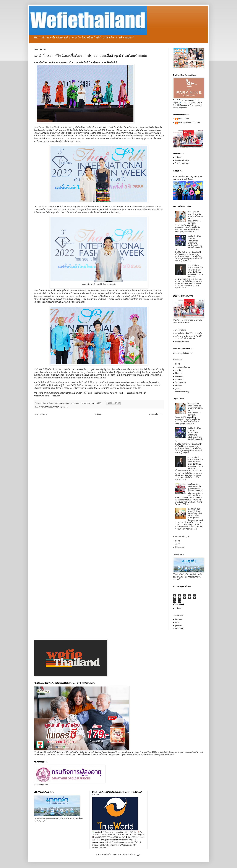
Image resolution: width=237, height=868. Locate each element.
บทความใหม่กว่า (41, 414)
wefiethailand (181, 330)
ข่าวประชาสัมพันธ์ (46, 407)
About (178, 544)
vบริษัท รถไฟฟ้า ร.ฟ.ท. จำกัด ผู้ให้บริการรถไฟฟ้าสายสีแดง (189, 337)
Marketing (179, 376)
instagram (179, 629)
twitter (178, 622)
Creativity (64, 407)
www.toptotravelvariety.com (189, 123)
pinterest (179, 625)
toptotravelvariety (182, 160)
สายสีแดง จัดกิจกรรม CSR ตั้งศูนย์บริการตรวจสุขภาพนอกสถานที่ (195, 488)
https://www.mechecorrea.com (47, 396)
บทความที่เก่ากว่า (156, 414)
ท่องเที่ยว (179, 370)
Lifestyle (179, 373)
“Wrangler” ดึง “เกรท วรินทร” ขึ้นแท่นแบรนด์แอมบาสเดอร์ (195, 215)
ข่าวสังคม (57, 407)
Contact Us (180, 547)
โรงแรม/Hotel (181, 383)
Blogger (137, 855)
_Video (178, 389)
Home (178, 364)
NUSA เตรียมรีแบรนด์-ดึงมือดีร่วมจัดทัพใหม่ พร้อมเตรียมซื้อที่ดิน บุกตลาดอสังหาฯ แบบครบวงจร (195, 271)
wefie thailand (184, 119)
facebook (179, 619)
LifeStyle (179, 386)
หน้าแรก (99, 414)
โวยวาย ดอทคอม (182, 163)
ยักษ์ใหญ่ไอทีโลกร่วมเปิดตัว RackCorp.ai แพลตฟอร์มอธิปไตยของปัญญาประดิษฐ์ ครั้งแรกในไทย (189, 243)
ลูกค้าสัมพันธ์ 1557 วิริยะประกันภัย (189, 333)
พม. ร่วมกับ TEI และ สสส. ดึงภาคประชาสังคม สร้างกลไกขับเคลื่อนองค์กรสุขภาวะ (195, 513)
